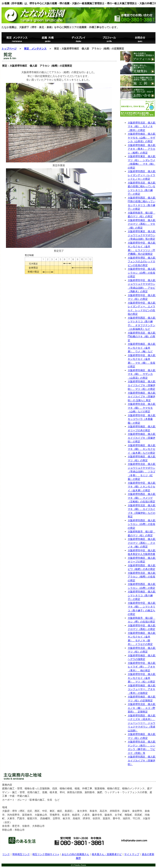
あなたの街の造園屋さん (75, 854)
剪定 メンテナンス (35, 49)
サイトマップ (132, 854)
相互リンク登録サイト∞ (46, 854)
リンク (6, 854)
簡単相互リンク (21, 854)
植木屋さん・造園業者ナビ (107, 854)
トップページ (9, 49)
